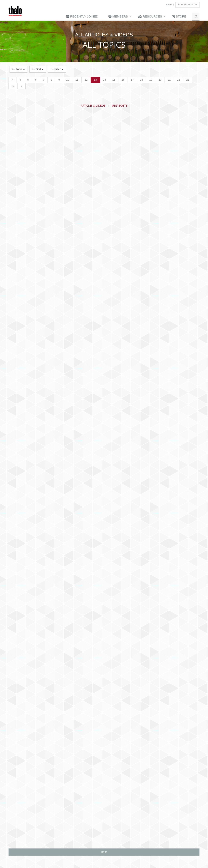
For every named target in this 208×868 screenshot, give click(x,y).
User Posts (120, 106)
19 (151, 80)
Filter (57, 69)
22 (178, 80)
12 (86, 80)
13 (95, 80)
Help (169, 4)
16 (123, 80)
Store (179, 16)
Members (118, 16)
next (104, 852)
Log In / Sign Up (187, 4)
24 (13, 86)
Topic (18, 69)
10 (68, 80)
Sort (38, 69)
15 (114, 80)
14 (105, 80)
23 (188, 80)
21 (169, 80)
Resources (150, 16)
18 (141, 80)
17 (132, 80)
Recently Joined (82, 16)
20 (160, 80)
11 (77, 80)
